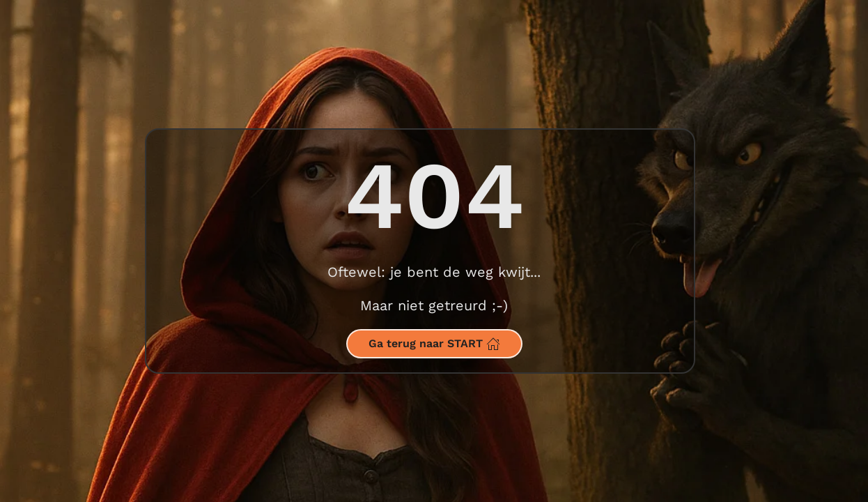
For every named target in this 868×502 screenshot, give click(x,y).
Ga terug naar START (434, 344)
